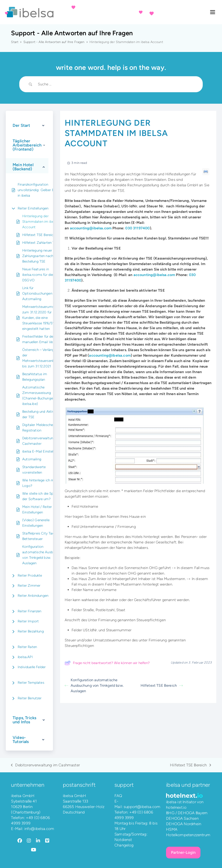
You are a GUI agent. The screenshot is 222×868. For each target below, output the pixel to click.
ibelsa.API (25, 657)
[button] (213, 12)
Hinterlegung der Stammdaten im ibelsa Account (40, 222)
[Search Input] (117, 84)
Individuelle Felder (32, 667)
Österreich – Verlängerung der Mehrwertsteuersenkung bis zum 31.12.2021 (43, 358)
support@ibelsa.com (142, 807)
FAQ (118, 796)
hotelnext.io (176, 807)
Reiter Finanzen (30, 611)
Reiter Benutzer (30, 698)
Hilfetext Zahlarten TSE (40, 243)
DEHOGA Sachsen (182, 818)
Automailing (32, 459)
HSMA (172, 829)
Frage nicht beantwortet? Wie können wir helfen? (107, 663)
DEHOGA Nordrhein (184, 824)
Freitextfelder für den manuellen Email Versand (42, 339)
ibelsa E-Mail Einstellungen (43, 451)
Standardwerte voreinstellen (34, 470)
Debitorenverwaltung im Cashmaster (41, 441)
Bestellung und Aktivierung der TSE (43, 414)
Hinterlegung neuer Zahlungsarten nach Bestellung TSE (38, 256)
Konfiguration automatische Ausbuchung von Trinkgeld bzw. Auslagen (43, 555)
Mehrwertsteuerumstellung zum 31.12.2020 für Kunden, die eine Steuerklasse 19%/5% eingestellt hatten (43, 318)
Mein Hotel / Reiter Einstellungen (37, 510)
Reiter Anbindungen (33, 596)
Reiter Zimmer (29, 586)
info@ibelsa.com (39, 829)
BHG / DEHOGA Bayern (187, 813)
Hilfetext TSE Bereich (39, 235)
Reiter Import (28, 621)
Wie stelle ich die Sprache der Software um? (42, 496)
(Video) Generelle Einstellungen (36, 523)
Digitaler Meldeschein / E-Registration (42, 428)
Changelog (124, 845)
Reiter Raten (27, 647)
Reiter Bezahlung (31, 631)
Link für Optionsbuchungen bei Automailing (40, 293)
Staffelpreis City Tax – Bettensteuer (39, 536)
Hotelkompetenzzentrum (188, 835)
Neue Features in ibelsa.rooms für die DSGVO (38, 275)
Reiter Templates (31, 683)
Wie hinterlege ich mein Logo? (40, 483)
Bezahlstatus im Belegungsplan (35, 377)
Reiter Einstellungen (33, 208)
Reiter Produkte (30, 575)
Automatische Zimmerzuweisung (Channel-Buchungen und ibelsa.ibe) (42, 396)
